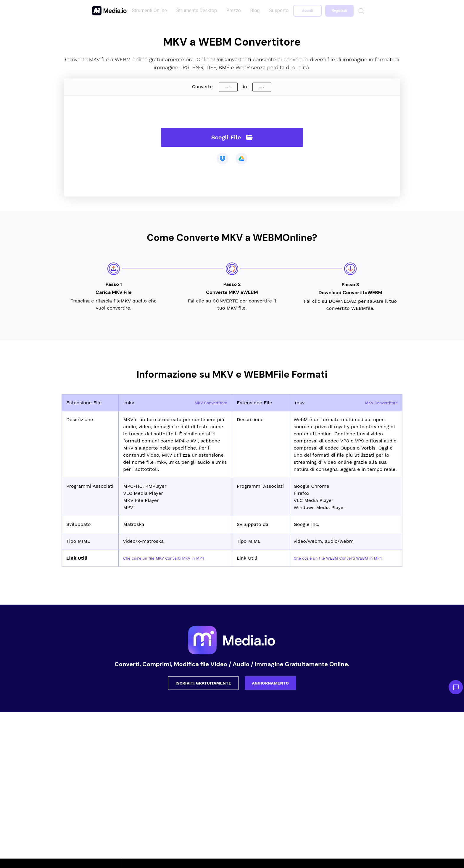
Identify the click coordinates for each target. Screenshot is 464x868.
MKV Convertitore (207, 403)
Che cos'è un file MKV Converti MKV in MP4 (173, 558)
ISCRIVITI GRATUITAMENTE (203, 690)
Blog (256, 11)
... (227, 87)
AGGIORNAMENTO (270, 690)
